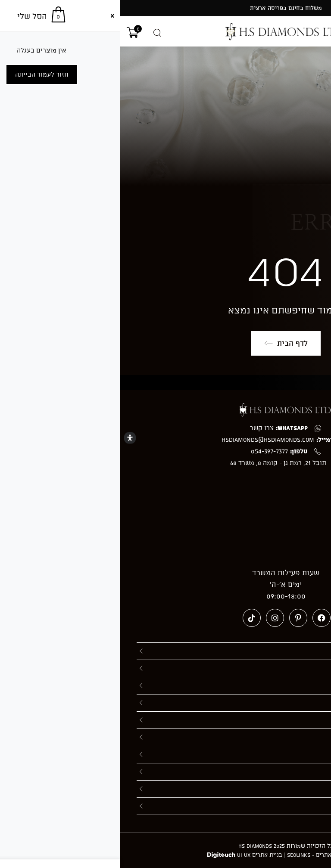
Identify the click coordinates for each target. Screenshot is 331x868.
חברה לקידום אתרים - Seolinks (206, 855)
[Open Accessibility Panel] (10, 438)
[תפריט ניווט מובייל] (321, 33)
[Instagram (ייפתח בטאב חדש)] (155, 618)
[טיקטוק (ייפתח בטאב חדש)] (131, 618)
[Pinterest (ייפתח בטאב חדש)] (178, 618)
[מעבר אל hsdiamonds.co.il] (165, 32)
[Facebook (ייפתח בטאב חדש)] (201, 618)
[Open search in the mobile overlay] (37, 33)
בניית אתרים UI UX (139, 855)
